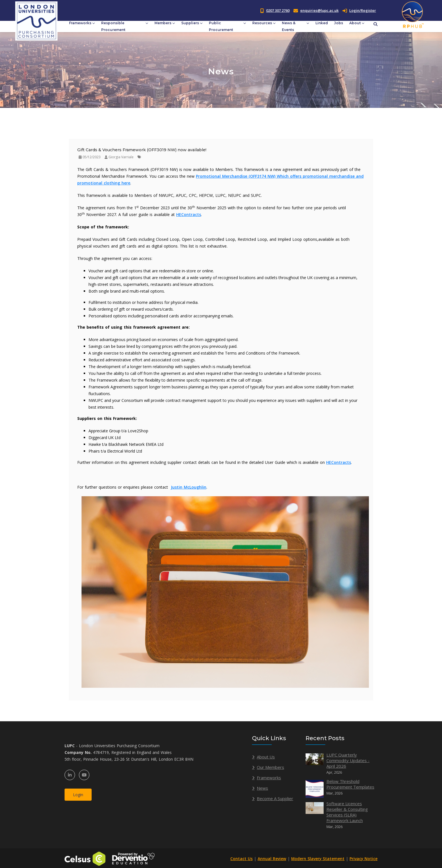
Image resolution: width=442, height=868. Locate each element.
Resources (262, 23)
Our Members (270, 767)
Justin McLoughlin (189, 487)
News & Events (289, 26)
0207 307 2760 (278, 10)
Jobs (339, 23)
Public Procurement (221, 26)
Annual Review (271, 859)
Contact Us (241, 859)
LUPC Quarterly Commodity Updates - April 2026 (348, 760)
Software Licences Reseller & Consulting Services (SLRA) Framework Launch (347, 812)
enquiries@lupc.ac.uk (319, 10)
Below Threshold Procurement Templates (350, 784)
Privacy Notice (363, 859)
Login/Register (359, 10)
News (262, 788)
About (355, 23)
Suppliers (190, 23)
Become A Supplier (275, 798)
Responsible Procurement (113, 26)
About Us (266, 757)
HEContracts (189, 214)
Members (163, 23)
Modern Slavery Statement (317, 859)
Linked (322, 23)
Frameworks (80, 23)
